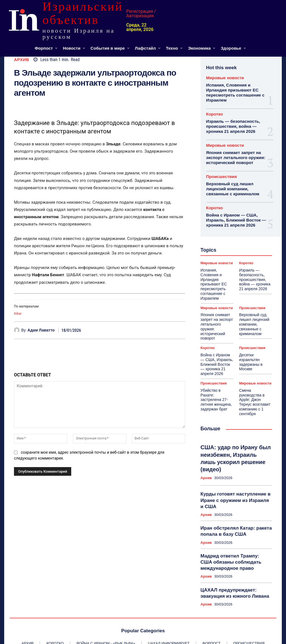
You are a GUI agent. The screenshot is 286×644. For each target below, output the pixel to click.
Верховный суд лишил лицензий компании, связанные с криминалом (231, 185)
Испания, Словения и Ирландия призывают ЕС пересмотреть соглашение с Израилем (233, 92)
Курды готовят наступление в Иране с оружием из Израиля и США (233, 454)
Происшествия (221, 173)
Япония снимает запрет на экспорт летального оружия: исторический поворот (234, 155)
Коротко (214, 113)
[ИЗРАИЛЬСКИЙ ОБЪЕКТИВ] (50, 20)
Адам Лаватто (41, 330)
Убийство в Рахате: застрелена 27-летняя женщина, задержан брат (215, 370)
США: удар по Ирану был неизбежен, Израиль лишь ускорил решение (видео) (232, 418)
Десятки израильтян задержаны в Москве (255, 334)
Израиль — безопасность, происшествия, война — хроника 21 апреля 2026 (231, 124)
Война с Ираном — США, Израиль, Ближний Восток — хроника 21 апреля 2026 (234, 215)
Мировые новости (225, 78)
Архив (22, 60)
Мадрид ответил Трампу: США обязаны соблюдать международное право (232, 513)
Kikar (18, 314)
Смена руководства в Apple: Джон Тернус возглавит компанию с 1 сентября (254, 372)
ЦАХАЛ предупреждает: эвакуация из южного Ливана (231, 542)
